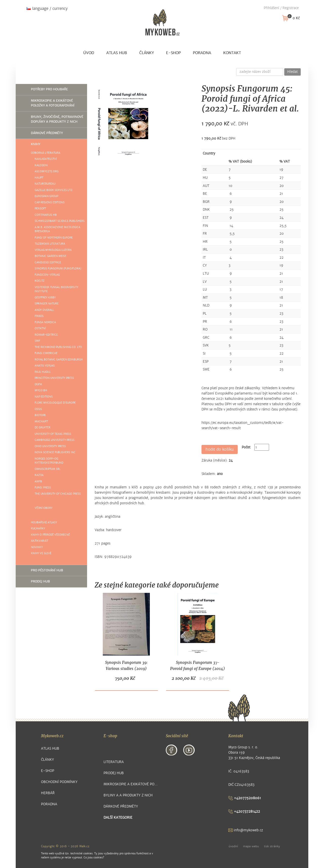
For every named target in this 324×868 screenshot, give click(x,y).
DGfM (38, 384)
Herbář (48, 793)
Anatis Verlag (45, 366)
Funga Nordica (45, 322)
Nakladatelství (46, 159)
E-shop (173, 53)
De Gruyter (43, 428)
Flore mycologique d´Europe (55, 403)
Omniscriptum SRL (48, 469)
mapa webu (251, 846)
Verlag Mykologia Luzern (53, 250)
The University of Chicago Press (58, 494)
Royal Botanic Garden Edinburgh (59, 360)
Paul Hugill (43, 372)
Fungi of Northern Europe (54, 238)
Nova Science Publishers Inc (55, 452)
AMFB (38, 481)
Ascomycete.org (47, 171)
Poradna (202, 53)
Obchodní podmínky (59, 782)
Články (147, 53)
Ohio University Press (50, 446)
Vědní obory (44, 508)
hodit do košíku (220, 449)
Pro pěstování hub (47, 570)
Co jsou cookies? (94, 858)
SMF (37, 341)
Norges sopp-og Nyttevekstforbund (49, 461)
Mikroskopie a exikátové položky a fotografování (53, 103)
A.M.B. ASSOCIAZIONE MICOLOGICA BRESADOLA (57, 229)
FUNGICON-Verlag (47, 275)
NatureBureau (45, 184)
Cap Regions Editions (50, 202)
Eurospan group (46, 196)
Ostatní (40, 328)
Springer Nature (47, 304)
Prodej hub (40, 581)
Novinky (37, 547)
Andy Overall (44, 310)
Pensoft (40, 209)
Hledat (292, 72)
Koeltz (40, 281)
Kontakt (232, 53)
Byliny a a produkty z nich (128, 795)
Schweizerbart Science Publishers (60, 221)
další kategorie (118, 818)
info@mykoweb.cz (246, 830)
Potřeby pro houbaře (49, 89)
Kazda (39, 475)
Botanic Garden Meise (50, 256)
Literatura (114, 762)
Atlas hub (117, 53)
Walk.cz (84, 846)
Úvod (89, 53)
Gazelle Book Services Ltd (53, 190)
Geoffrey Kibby (45, 298)
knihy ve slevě (41, 553)
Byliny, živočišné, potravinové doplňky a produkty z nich (57, 119)
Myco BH (41, 390)
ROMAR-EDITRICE (46, 335)
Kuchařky (38, 528)
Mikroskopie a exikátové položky (131, 784)
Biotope (40, 415)
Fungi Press (43, 487)
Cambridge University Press (55, 440)
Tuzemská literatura (50, 244)
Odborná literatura (46, 153)
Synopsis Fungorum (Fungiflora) (58, 268)
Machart (41, 421)
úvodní (233, 846)
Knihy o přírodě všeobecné (50, 535)
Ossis (38, 409)
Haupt (39, 178)
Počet (246, 447)
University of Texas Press (53, 434)
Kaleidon (41, 165)
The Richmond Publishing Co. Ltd (58, 347)
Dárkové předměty (47, 133)
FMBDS (39, 316)
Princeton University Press (54, 378)
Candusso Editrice (48, 262)
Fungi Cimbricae (46, 353)
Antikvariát (39, 541)
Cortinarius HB (46, 215)
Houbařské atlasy (44, 522)
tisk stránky (272, 846)
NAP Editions (44, 397)
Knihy (36, 144)
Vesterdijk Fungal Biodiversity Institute (56, 289)
